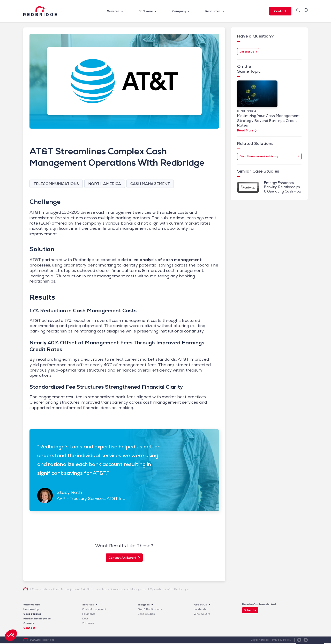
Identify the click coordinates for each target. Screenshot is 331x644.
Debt (85, 620)
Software (146, 11)
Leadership (31, 610)
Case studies (32, 615)
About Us (200, 606)
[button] (11, 635)
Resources (213, 11)
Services (113, 11)
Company (179, 11)
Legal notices (260, 641)
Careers (29, 624)
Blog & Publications (150, 610)
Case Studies (146, 615)
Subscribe (250, 611)
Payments (89, 615)
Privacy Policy (282, 641)
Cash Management (94, 610)
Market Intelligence (37, 620)
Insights (144, 606)
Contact (280, 11)
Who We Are (32, 606)
